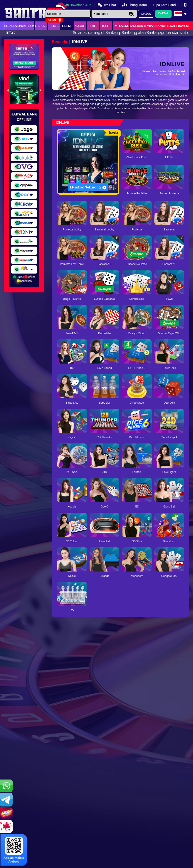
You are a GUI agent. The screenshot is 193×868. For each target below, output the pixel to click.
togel (106, 26)
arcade (80, 26)
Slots (54, 26)
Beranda (11, 26)
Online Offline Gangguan (24, 279)
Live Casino (121, 26)
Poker (93, 26)
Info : (10, 33)
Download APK (79, 5)
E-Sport (41, 26)
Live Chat (107, 5)
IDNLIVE (67, 26)
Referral (169, 26)
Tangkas (136, 26)
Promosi (182, 26)
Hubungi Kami (135, 5)
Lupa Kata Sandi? (166, 5)
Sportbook (26, 26)
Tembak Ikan (153, 26)
